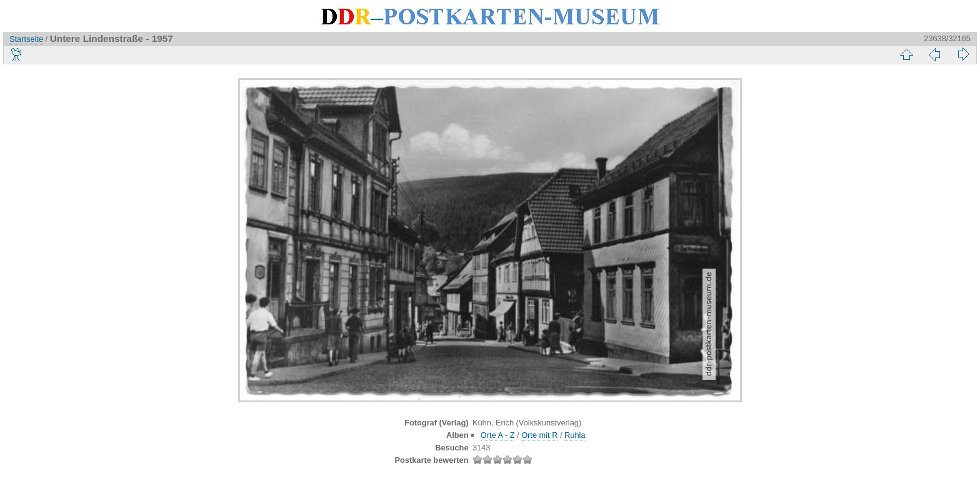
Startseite (26, 39)
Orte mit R (539, 435)
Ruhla (575, 435)
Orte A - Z (498, 435)
